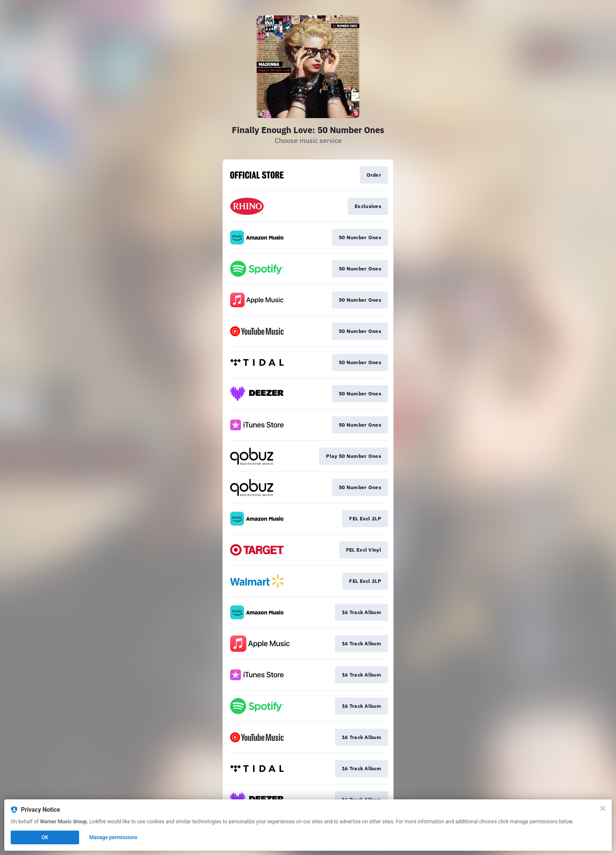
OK (45, 837)
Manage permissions (114, 837)
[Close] (603, 808)
